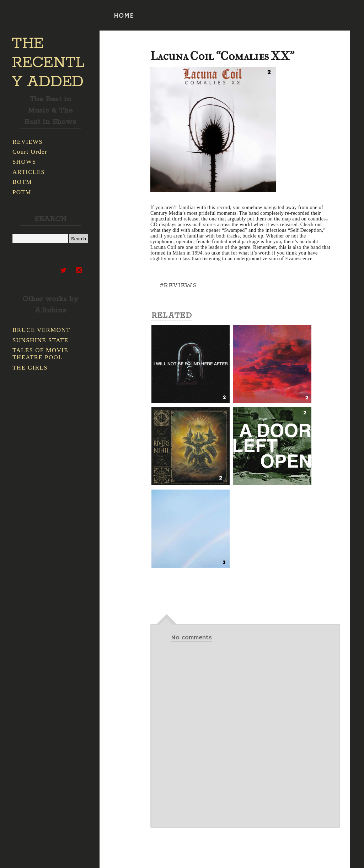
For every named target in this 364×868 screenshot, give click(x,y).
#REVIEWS (178, 285)
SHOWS (24, 162)
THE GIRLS (30, 368)
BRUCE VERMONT (41, 330)
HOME (124, 16)
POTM (22, 192)
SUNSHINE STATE (41, 340)
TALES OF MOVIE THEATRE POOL (40, 354)
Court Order (30, 152)
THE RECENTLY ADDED (48, 63)
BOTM (22, 182)
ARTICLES (29, 172)
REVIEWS (28, 142)
